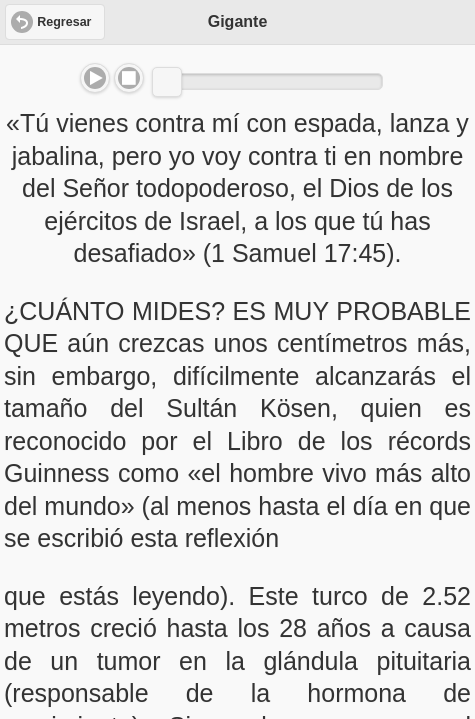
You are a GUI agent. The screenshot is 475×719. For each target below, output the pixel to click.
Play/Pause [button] (95, 78)
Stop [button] (129, 78)
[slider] (167, 82)
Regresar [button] (64, 22)
